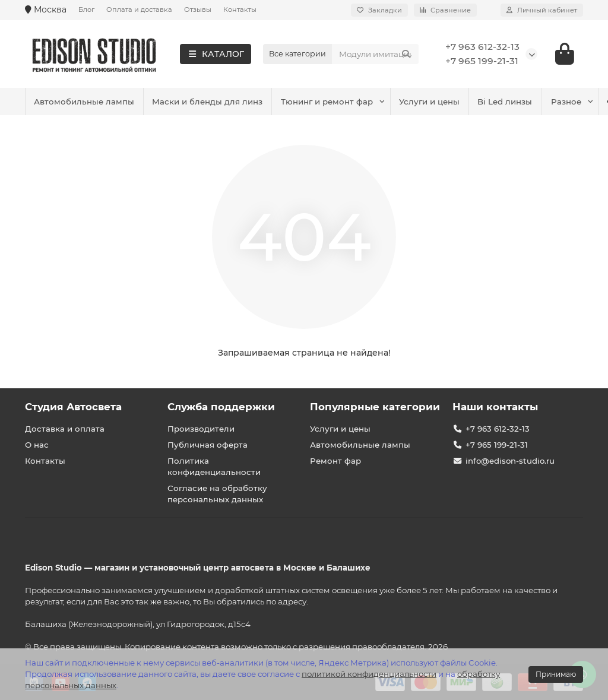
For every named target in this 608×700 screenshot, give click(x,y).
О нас (37, 445)
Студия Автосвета (73, 407)
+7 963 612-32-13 (482, 47)
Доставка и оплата (65, 429)
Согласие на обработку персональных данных (217, 494)
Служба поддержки (221, 407)
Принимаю (556, 674)
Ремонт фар (335, 461)
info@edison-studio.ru (510, 461)
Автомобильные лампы (362, 102)
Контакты (240, 9)
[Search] (375, 54)
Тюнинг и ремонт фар (82, 102)
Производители (201, 429)
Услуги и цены (186, 102)
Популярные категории (375, 407)
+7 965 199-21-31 (482, 61)
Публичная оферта (208, 445)
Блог (86, 9)
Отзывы (198, 9)
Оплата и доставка (139, 9)
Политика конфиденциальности (214, 466)
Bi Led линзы (265, 102)
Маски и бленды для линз (488, 102)
